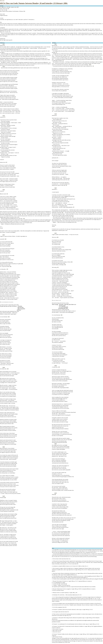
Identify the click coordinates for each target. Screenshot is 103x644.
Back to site (2, 1)
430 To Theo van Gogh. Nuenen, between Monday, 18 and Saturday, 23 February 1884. (34, 3)
